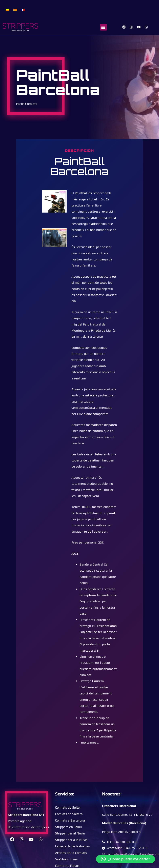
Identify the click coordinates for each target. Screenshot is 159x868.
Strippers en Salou (68, 827)
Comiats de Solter (68, 807)
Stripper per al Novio (70, 833)
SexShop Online (66, 859)
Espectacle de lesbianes (72, 846)
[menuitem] (7, 10)
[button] (103, 27)
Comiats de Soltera (69, 814)
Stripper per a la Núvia (71, 840)
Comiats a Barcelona (70, 820)
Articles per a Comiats (71, 853)
